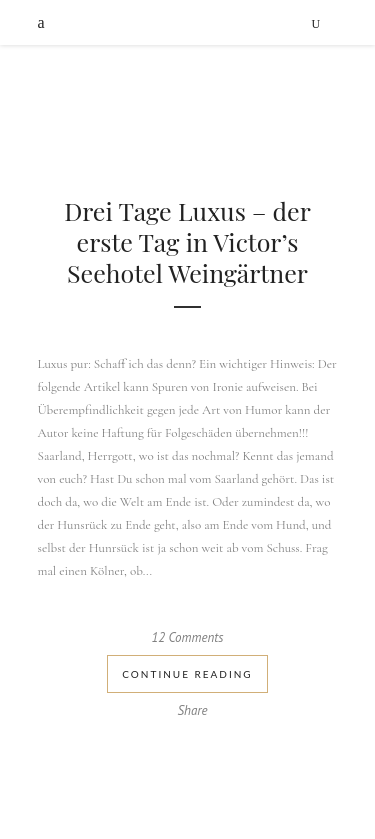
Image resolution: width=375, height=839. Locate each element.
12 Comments (188, 637)
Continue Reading (187, 674)
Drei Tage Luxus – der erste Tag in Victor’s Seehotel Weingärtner (187, 241)
